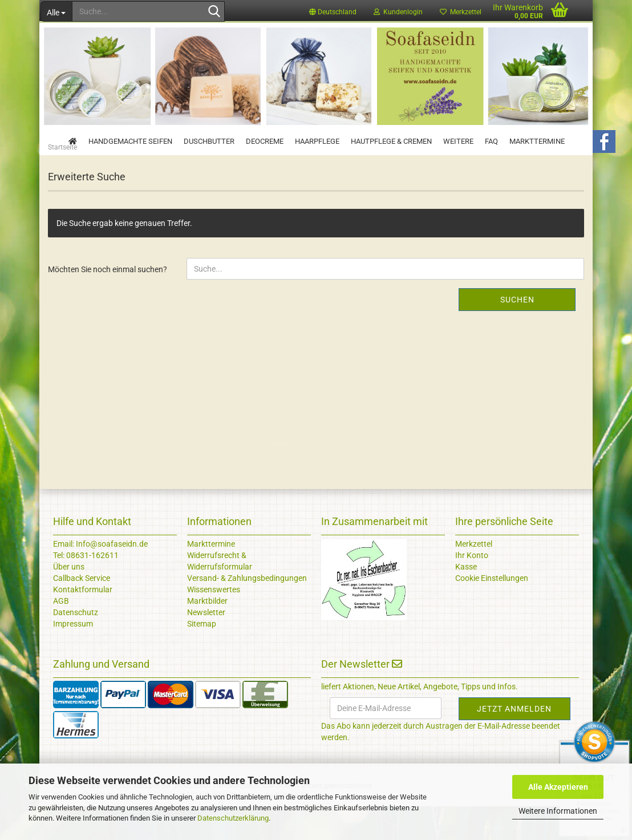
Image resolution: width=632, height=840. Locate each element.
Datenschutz (76, 646)
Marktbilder (207, 635)
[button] (333, 11)
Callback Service (82, 612)
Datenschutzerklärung (233, 818)
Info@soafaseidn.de (111, 577)
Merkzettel (474, 577)
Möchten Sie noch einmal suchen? (108, 303)
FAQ (491, 141)
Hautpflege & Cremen (391, 141)
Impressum (73, 657)
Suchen (517, 333)
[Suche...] (56, 11)
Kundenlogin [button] (398, 12)
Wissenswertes (214, 623)
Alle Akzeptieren (558, 787)
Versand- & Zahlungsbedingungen (247, 612)
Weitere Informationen (558, 811)
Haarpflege (317, 141)
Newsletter (206, 646)
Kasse (466, 600)
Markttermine (537, 141)
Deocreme (265, 141)
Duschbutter (209, 141)
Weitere (458, 141)
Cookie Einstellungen (492, 612)
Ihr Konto (472, 589)
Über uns (69, 600)
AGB (61, 635)
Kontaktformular (83, 623)
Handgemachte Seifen (130, 141)
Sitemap (202, 657)
